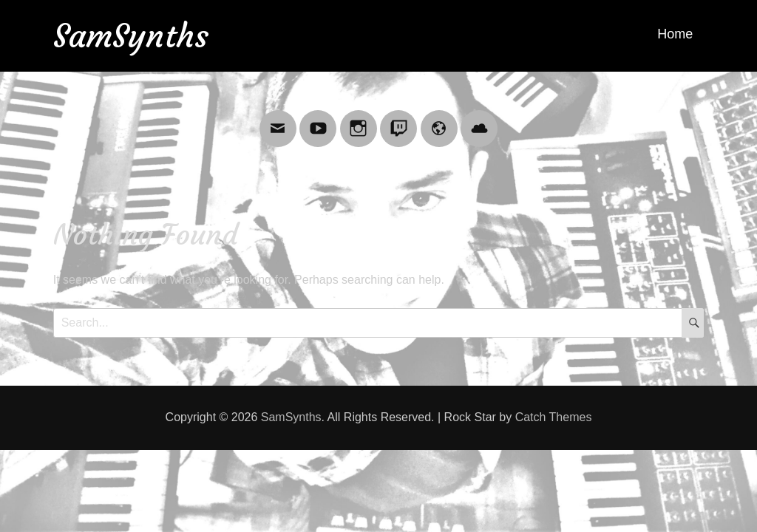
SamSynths (131, 36)
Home (675, 34)
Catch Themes (554, 417)
